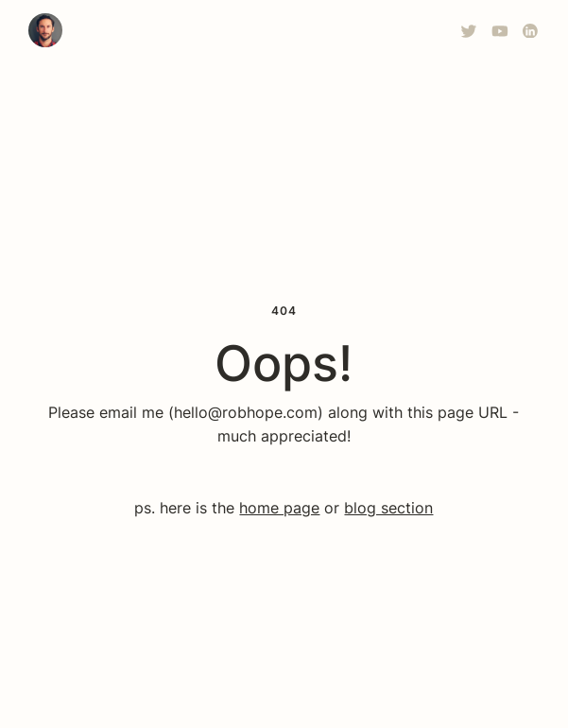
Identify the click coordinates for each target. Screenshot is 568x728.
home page (279, 508)
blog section (388, 508)
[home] (45, 30)
